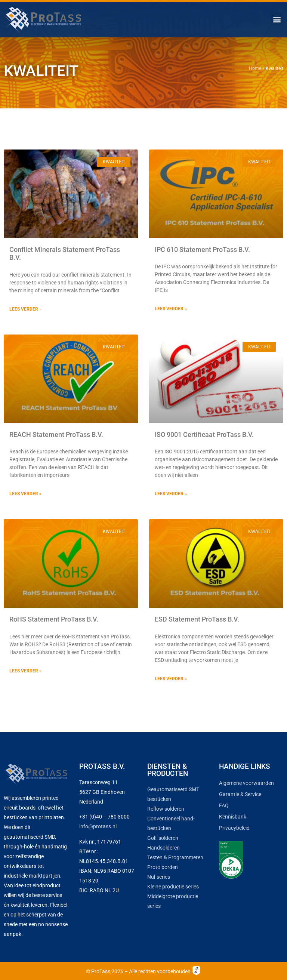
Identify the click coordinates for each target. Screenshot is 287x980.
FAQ (224, 805)
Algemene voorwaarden (246, 783)
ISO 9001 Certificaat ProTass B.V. (204, 434)
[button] (277, 20)
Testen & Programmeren (175, 857)
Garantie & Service (240, 794)
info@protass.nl (98, 826)
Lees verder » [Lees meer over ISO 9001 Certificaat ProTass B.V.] (171, 494)
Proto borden (163, 867)
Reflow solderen (166, 809)
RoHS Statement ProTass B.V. (54, 619)
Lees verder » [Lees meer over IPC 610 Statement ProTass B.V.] (171, 309)
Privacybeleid (234, 828)
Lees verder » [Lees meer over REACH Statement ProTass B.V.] (25, 494)
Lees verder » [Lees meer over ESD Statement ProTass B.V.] (171, 679)
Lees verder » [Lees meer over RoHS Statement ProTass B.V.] (25, 671)
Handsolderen (163, 848)
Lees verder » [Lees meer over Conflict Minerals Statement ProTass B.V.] (25, 309)
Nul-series (159, 877)
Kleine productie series (173, 887)
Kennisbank (233, 817)
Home (255, 68)
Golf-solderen (163, 838)
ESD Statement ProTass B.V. (197, 619)
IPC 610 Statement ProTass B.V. (202, 249)
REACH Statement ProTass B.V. (56, 434)
